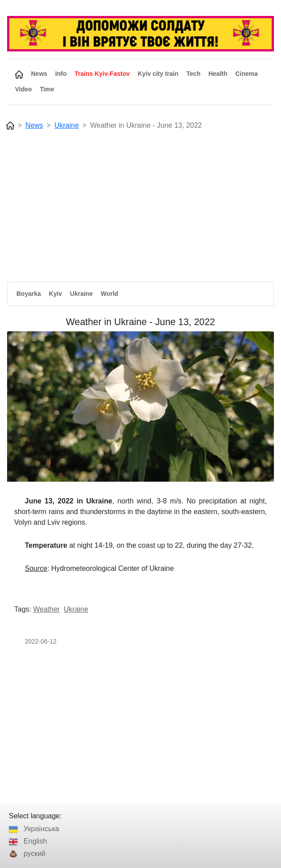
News (34, 125)
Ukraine (67, 125)
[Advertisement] (140, 200)
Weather (47, 609)
